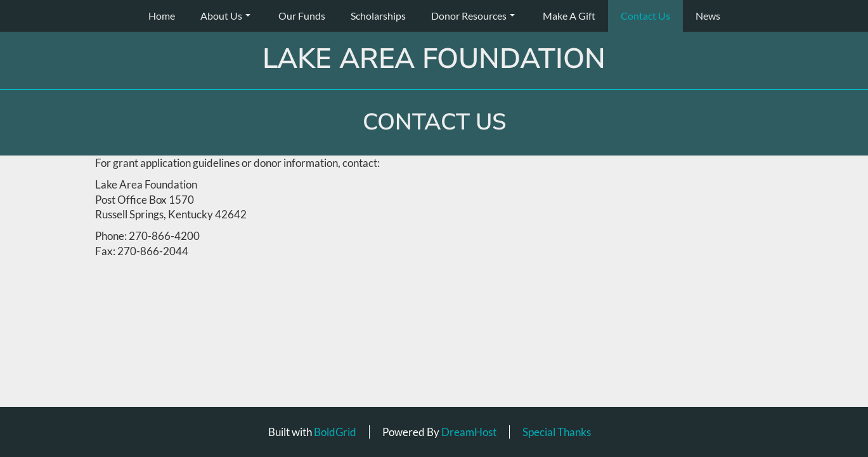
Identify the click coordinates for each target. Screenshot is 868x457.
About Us (225, 16)
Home (162, 16)
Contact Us (645, 16)
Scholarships (378, 16)
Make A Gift (569, 16)
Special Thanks (557, 432)
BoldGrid (335, 432)
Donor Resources (473, 16)
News (708, 16)
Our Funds (302, 16)
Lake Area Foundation (434, 59)
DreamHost (469, 432)
